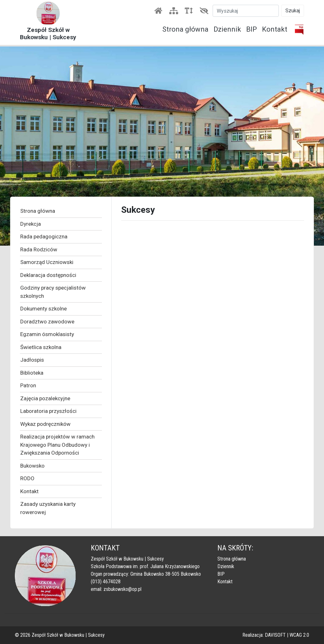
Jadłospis (32, 360)
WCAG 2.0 (299, 635)
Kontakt (275, 29)
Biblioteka (32, 373)
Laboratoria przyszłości (48, 411)
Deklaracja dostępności (48, 275)
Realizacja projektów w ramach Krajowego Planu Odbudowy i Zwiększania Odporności (57, 445)
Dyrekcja (31, 224)
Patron (28, 385)
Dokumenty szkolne (44, 309)
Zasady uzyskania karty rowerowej (48, 508)
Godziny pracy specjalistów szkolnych (53, 292)
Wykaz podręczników (45, 424)
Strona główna (185, 29)
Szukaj (293, 11)
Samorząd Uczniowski (47, 262)
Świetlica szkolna (41, 347)
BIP (252, 29)
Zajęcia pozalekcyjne (45, 398)
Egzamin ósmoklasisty (47, 334)
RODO (27, 478)
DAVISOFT (275, 635)
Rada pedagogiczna (44, 236)
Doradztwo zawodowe (47, 322)
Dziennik (227, 29)
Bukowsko (32, 466)
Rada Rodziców (39, 249)
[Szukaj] (246, 11)
